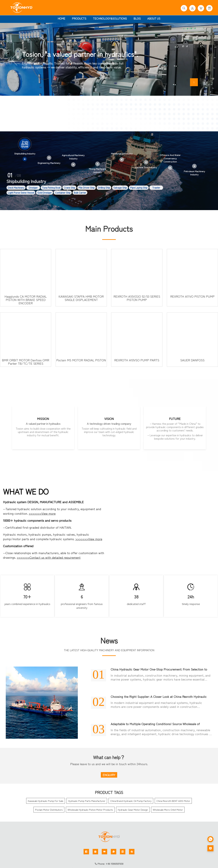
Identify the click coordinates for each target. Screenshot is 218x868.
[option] (25, 150)
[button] (14, 59)
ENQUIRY (109, 775)
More (159, 111)
